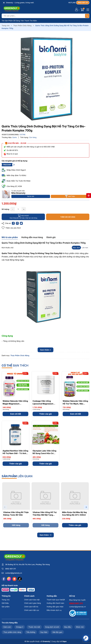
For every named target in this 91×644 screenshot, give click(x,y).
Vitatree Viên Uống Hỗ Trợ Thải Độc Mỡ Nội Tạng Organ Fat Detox (45, 515)
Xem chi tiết (16, 414)
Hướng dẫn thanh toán (55, 603)
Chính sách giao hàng (33, 603)
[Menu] (87, 9)
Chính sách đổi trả (31, 607)
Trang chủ (6, 600)
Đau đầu (68, 627)
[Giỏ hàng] (83, 10)
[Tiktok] (20, 579)
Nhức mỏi (80, 627)
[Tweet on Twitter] (21, 223)
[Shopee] (14, 579)
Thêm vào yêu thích (11, 228)
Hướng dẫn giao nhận (55, 607)
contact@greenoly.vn (14, 573)
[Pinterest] (17, 223)
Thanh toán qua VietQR (56, 600)
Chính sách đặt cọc (32, 610)
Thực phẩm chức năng (12, 632)
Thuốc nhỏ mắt (34, 627)
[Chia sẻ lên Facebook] (13, 223)
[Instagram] (9, 579)
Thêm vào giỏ (45, 414)
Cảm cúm (7, 627)
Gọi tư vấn (31, 196)
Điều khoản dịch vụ (54, 610)
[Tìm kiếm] (87, 16)
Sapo (65, 641)
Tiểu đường (31, 632)
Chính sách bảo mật (32, 600)
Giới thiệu (5, 603)
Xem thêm (45, 535)
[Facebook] (4, 579)
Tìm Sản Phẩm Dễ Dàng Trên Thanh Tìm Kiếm (19, 21)
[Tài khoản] (76, 10)
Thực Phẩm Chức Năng (20, 355)
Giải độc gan (57, 632)
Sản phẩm (6, 607)
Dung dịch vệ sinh (52, 627)
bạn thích (15, 365)
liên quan (17, 476)
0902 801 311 (10, 569)
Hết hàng (16, 525)
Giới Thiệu (70, 196)
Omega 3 (20, 627)
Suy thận (44, 632)
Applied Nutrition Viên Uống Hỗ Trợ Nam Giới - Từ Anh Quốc (15, 453)
